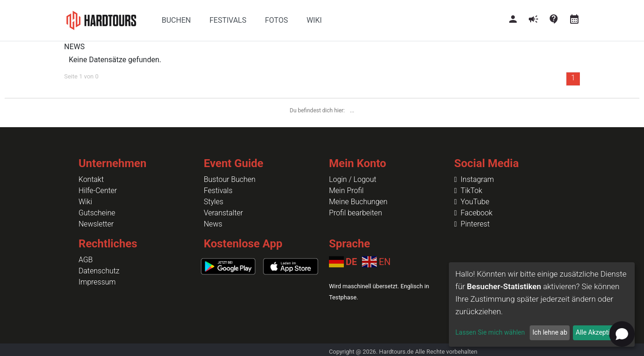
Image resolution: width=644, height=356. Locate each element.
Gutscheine (97, 213)
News (213, 224)
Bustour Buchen (230, 179)
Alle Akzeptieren (599, 332)
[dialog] (542, 304)
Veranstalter (223, 213)
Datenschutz (99, 271)
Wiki (85, 202)
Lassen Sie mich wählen (490, 332)
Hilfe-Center (98, 191)
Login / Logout (353, 179)
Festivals (218, 191)
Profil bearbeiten (355, 213)
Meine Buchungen (358, 202)
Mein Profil (346, 191)
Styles (214, 202)
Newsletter (96, 224)
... (352, 110)
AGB (86, 260)
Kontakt (91, 179)
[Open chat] (622, 334)
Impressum (97, 282)
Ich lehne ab (550, 332)
